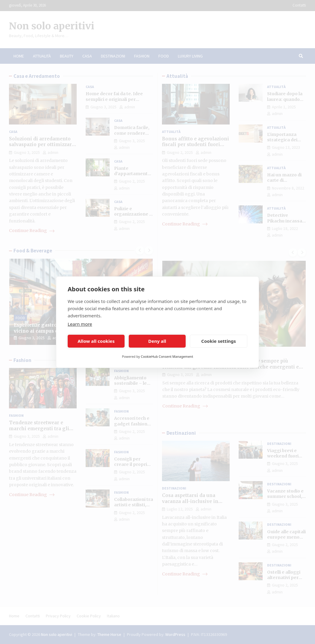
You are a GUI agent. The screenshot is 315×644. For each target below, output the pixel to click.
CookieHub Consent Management (167, 356)
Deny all (157, 341)
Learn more (80, 324)
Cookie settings (219, 341)
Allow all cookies (96, 341)
